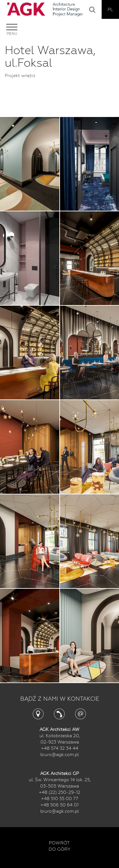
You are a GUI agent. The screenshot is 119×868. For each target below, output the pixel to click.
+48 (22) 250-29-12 (59, 792)
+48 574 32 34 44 (60, 748)
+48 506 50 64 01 (59, 805)
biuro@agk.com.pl (60, 754)
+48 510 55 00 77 (60, 798)
